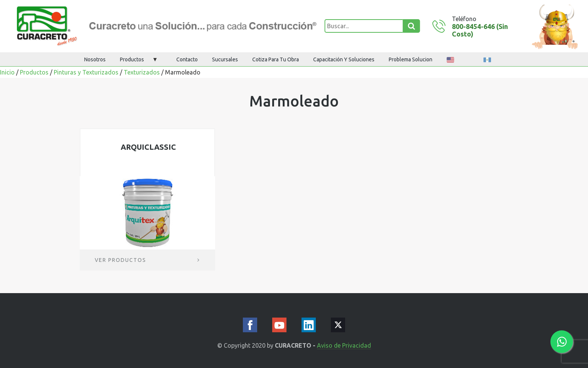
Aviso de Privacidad (344, 346)
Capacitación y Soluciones (344, 59)
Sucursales (225, 59)
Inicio (7, 72)
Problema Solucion (411, 59)
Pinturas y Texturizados (86, 72)
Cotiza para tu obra (276, 59)
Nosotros (95, 59)
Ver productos (147, 260)
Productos (132, 59)
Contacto (187, 59)
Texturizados (142, 72)
